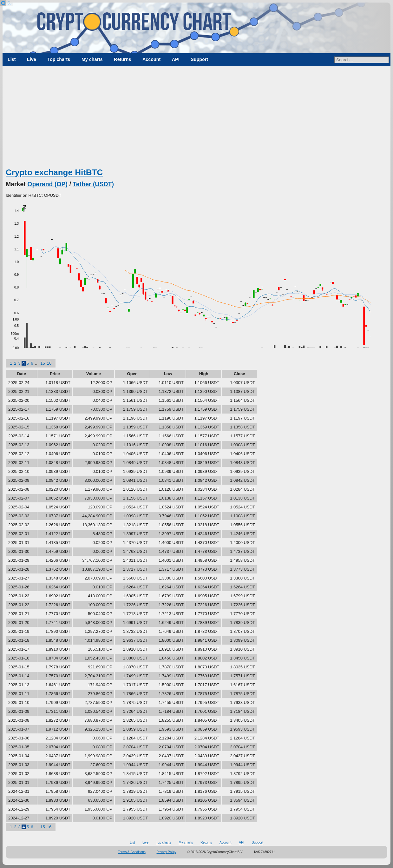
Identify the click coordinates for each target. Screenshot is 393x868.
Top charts (59, 59)
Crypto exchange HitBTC (54, 172)
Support (199, 59)
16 (49, 363)
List (12, 59)
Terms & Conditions (132, 852)
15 (43, 363)
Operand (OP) (47, 184)
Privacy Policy (167, 852)
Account (151, 59)
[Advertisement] (197, 119)
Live (32, 59)
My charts (92, 59)
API (176, 59)
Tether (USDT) (93, 184)
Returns (122, 59)
